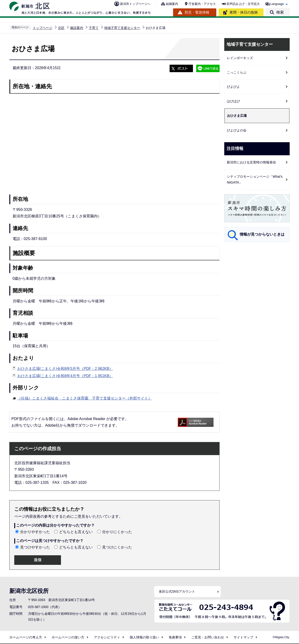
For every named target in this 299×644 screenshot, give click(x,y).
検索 (280, 12)
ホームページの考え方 (26, 637)
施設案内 (77, 28)
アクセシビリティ (107, 637)
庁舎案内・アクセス (202, 4)
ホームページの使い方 (68, 637)
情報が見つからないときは (262, 234)
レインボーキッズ (240, 58)
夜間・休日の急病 (244, 12)
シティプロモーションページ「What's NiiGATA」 (255, 179)
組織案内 (172, 4)
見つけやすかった (35, 547)
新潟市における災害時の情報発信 (251, 162)
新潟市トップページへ (135, 4)
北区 (61, 28)
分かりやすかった (35, 532)
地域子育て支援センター (122, 28)
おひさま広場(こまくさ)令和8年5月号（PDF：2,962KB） (65, 369)
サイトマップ (243, 637)
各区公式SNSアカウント (177, 591)
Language (277, 4)
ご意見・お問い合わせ (208, 637)
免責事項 (175, 637)
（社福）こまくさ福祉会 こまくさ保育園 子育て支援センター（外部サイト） (85, 398)
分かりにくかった (117, 532)
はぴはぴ (233, 101)
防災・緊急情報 (197, 12)
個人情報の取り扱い (144, 637)
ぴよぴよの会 (237, 130)
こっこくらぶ (237, 72)
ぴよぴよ (233, 87)
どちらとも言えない (76, 532)
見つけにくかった (117, 547)
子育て (94, 28)
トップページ (43, 28)
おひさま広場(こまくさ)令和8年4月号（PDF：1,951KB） (65, 376)
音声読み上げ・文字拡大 (243, 4)
